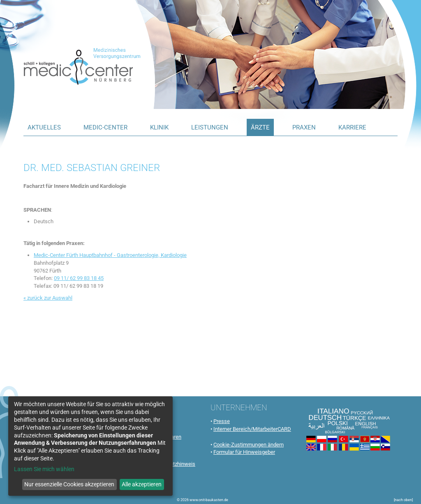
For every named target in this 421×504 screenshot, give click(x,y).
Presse (222, 421)
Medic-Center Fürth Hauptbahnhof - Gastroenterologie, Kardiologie (110, 255)
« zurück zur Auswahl (48, 298)
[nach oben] (403, 500)
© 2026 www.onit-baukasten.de (202, 500)
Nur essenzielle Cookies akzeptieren (69, 484)
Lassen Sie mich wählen (44, 469)
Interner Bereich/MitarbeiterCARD (252, 429)
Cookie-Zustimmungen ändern (249, 445)
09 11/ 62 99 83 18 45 (79, 278)
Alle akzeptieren (142, 484)
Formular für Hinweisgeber (244, 452)
